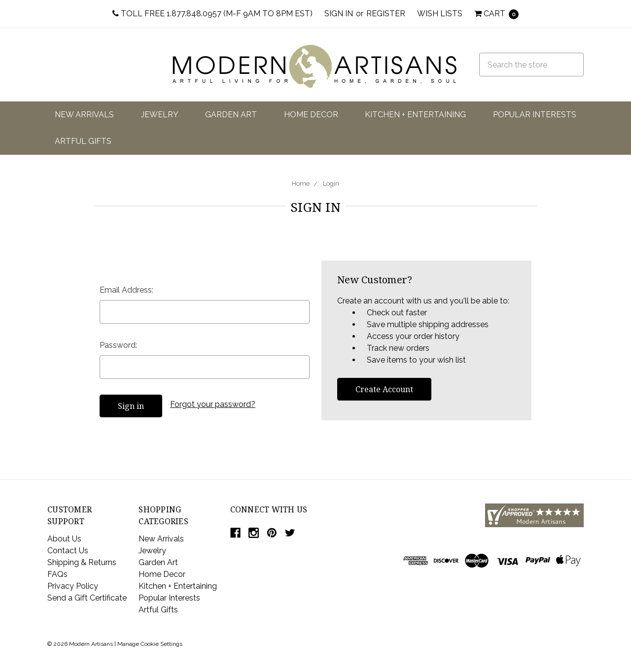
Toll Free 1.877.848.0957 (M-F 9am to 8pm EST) (212, 14)
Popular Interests (535, 115)
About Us (64, 539)
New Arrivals (84, 115)
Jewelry (160, 115)
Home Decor (311, 115)
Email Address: (126, 290)
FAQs (57, 574)
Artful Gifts (83, 141)
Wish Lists (440, 14)
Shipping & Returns (82, 562)
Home (301, 184)
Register (386, 14)
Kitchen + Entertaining (415, 115)
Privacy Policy (73, 586)
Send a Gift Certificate (87, 598)
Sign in (339, 14)
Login (331, 184)
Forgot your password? (213, 404)
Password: (118, 345)
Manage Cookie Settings (150, 644)
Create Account (384, 389)
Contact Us (68, 551)
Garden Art (231, 115)
